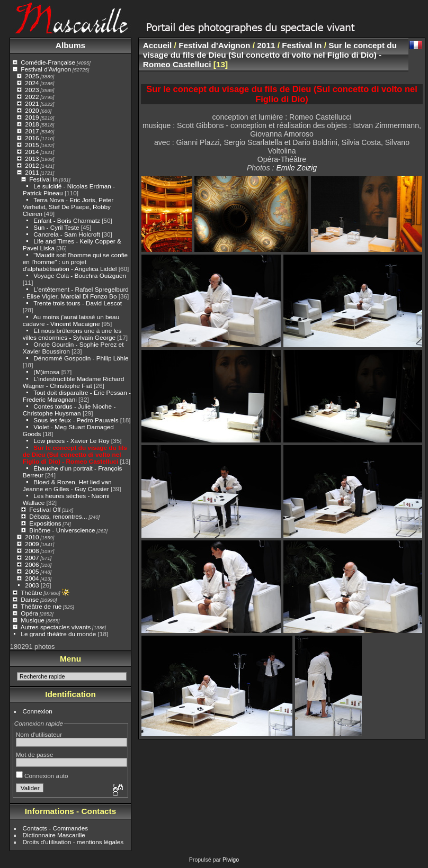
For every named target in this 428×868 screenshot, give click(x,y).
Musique (32, 620)
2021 (32, 103)
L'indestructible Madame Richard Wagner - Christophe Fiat (74, 382)
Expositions (45, 523)
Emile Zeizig (296, 168)
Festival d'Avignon (46, 69)
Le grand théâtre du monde (58, 634)
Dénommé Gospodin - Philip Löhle (81, 358)
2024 (32, 83)
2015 (32, 145)
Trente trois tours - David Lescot (78, 303)
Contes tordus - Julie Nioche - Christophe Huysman (69, 410)
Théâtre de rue (41, 606)
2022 (32, 97)
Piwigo (231, 860)
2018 (32, 124)
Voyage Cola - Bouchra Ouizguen (80, 275)
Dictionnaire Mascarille (54, 835)
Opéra (29, 613)
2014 (32, 152)
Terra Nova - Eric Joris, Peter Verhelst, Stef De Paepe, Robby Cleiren (68, 207)
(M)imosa (46, 372)
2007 (32, 558)
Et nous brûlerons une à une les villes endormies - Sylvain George (72, 334)
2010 (32, 537)
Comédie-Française (48, 62)
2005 (32, 571)
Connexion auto (42, 776)
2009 (32, 544)
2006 (32, 564)
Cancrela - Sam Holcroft (67, 234)
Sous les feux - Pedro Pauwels (76, 420)
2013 (32, 159)
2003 (32, 585)
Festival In (43, 179)
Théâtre (32, 593)
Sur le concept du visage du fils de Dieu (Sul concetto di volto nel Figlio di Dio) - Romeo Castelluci (75, 454)
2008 (32, 551)
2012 (32, 165)
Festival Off (45, 509)
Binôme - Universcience (62, 530)
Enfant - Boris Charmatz (67, 220)
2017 (32, 131)
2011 (32, 172)
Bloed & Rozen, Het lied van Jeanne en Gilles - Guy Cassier (67, 485)
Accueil (158, 45)
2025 (32, 76)
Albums (70, 45)
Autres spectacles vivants (56, 627)
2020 (32, 110)
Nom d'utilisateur (39, 734)
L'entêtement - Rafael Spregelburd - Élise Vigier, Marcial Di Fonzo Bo (76, 293)
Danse (30, 599)
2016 (32, 138)
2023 (32, 90)
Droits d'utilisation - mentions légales (73, 842)
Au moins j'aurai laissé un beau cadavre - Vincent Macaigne (71, 320)
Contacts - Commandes (56, 828)
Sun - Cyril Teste (56, 227)
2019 (32, 117)
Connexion (38, 711)
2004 (32, 578)
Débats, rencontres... (58, 516)
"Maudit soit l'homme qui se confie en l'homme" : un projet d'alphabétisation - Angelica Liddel (75, 262)
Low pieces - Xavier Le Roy (71, 441)
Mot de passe (35, 754)
